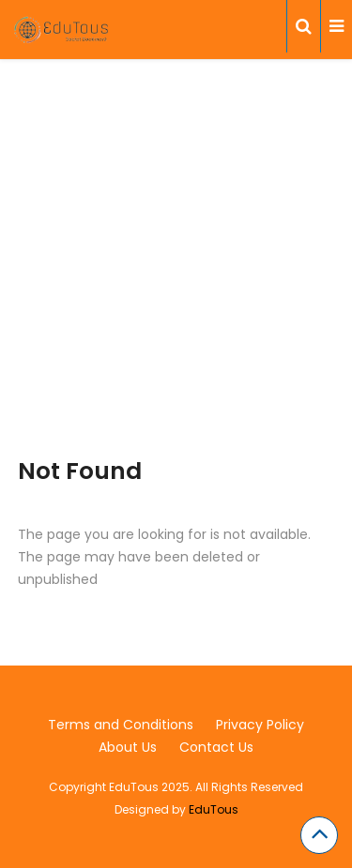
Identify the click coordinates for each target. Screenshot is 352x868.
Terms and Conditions (121, 725)
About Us (128, 747)
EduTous (214, 809)
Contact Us (216, 747)
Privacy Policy (260, 725)
